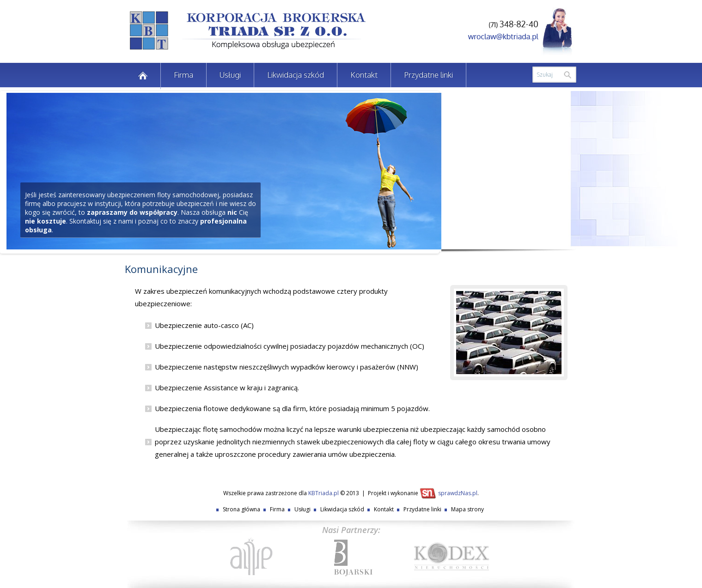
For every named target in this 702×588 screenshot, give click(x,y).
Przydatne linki (428, 75)
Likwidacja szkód (296, 75)
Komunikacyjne (161, 269)
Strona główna (241, 509)
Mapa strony (467, 509)
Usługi (230, 75)
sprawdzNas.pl (458, 493)
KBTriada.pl (324, 493)
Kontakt (364, 75)
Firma (183, 75)
